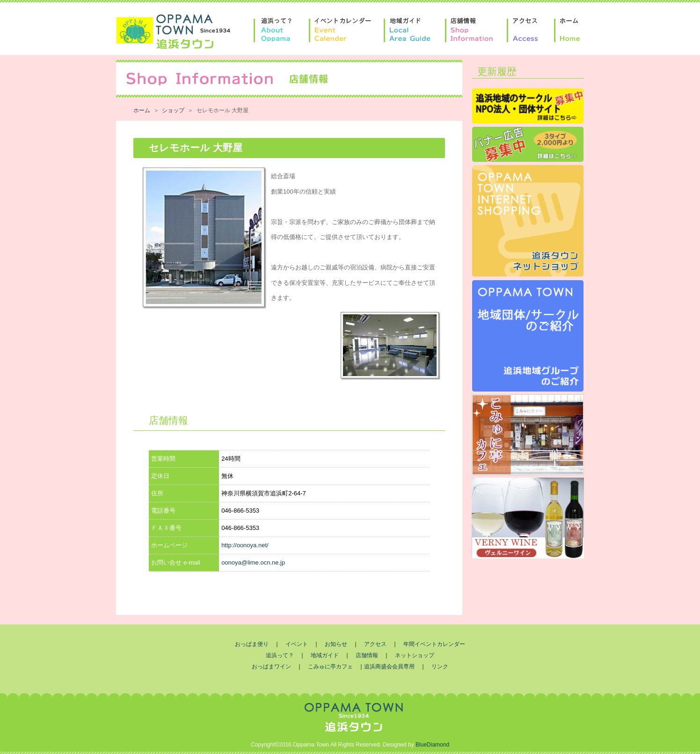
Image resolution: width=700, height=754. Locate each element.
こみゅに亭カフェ (330, 667)
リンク (440, 667)
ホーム (142, 110)
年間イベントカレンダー (434, 644)
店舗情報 (367, 655)
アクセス (375, 644)
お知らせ (336, 644)
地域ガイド (325, 655)
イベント (297, 644)
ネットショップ (415, 655)
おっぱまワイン (271, 667)
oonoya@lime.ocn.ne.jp (253, 562)
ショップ (173, 110)
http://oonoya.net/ (245, 545)
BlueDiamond (432, 745)
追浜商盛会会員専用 (389, 667)
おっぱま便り (252, 644)
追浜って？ (280, 655)
